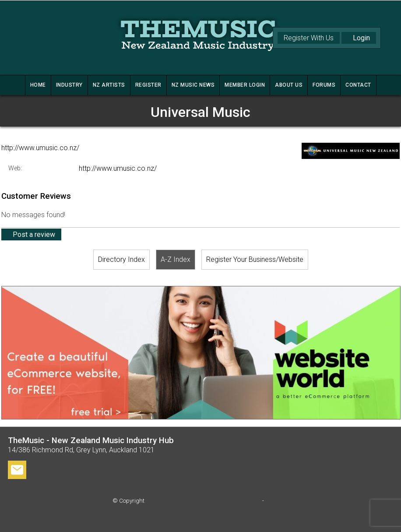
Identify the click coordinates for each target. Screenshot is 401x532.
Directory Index (121, 259)
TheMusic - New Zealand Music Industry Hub (203, 501)
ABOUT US (289, 85)
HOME (38, 85)
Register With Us (309, 38)
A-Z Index (176, 259)
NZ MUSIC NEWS (193, 85)
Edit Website (201, 518)
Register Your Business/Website (255, 259)
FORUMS (324, 85)
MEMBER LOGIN (245, 85)
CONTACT (358, 85)
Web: (15, 168)
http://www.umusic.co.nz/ (40, 148)
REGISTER (148, 85)
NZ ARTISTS (109, 85)
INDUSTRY (69, 85)
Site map (277, 501)
